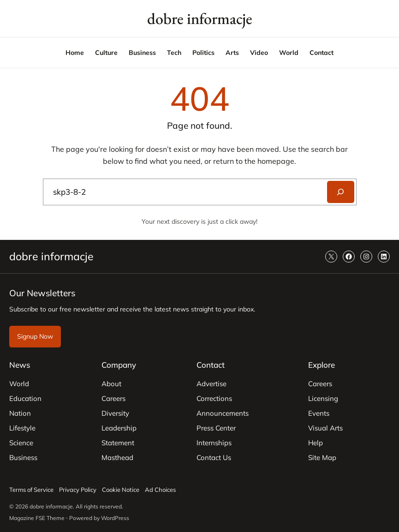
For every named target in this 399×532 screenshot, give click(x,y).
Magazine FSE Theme (37, 518)
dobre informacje (200, 18)
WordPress (115, 518)
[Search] (340, 192)
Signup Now (35, 336)
